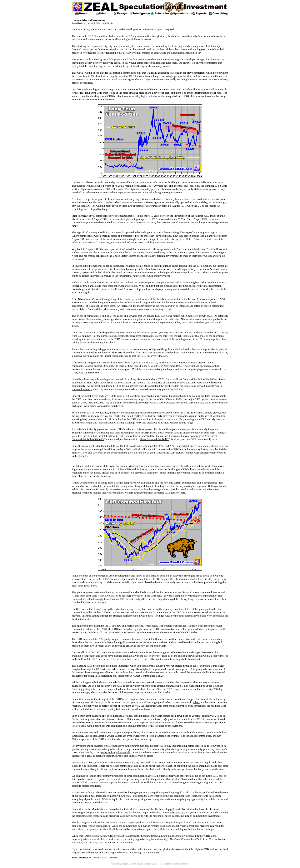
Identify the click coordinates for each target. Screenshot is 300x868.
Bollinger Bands (217, 486)
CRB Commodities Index (101, 36)
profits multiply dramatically (116, 752)
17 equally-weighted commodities (117, 639)
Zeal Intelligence (100, 796)
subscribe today (178, 812)
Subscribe (113, 858)
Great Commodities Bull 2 (154, 439)
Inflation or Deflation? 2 (207, 332)
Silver (196, 702)
